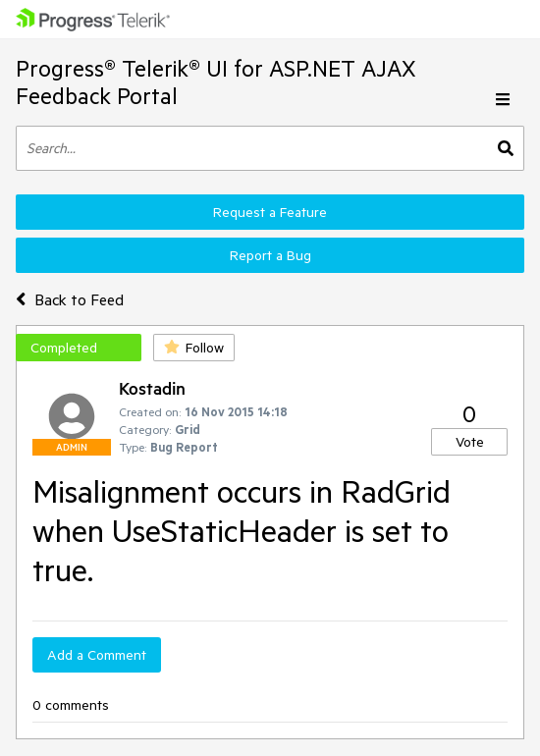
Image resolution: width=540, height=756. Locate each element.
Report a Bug (270, 255)
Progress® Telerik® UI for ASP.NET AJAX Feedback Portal (216, 82)
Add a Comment (97, 655)
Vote (470, 442)
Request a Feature (270, 212)
